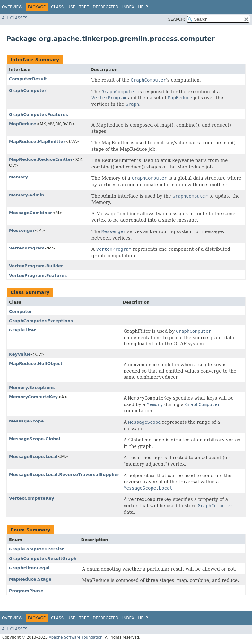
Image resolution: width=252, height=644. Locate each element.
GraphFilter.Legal (29, 568)
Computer (21, 311)
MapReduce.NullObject (36, 363)
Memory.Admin (26, 195)
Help (143, 7)
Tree (84, 7)
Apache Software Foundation (76, 637)
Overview (12, 7)
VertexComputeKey (32, 498)
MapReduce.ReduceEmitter (41, 159)
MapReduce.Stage (30, 579)
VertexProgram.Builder (36, 266)
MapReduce (23, 124)
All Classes (15, 18)
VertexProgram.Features (38, 275)
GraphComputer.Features (39, 115)
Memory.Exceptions (32, 388)
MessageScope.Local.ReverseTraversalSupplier (64, 474)
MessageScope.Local (33, 456)
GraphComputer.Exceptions (41, 321)
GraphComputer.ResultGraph (43, 559)
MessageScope (26, 421)
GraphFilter (22, 330)
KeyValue (20, 354)
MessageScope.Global (35, 439)
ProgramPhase (26, 591)
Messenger (22, 230)
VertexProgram (27, 248)
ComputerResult (28, 79)
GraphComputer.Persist (36, 549)
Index (128, 7)
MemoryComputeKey (33, 397)
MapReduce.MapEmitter (37, 142)
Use (71, 7)
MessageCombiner (30, 213)
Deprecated (106, 7)
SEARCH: (177, 19)
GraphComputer (28, 91)
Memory (18, 177)
